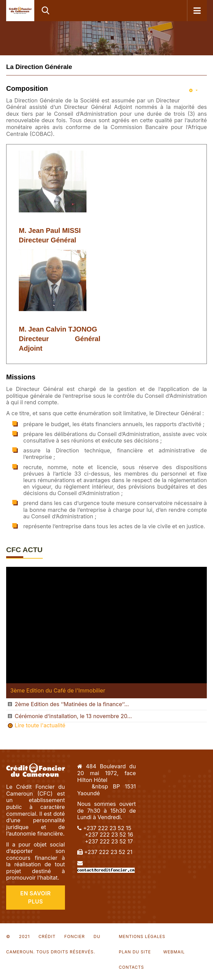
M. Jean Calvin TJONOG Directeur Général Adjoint (60, 339)
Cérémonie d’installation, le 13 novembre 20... (73, 716)
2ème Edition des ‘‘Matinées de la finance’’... (72, 704)
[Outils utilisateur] (193, 91)
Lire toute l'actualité (40, 725)
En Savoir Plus (35, 897)
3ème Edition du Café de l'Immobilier (58, 690)
